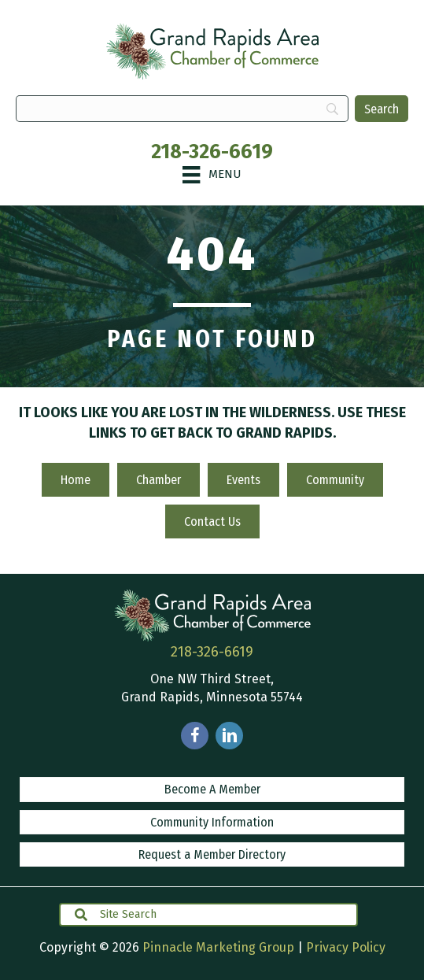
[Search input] (208, 915)
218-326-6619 (212, 152)
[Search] (382, 109)
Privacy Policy (346, 947)
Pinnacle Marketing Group (218, 947)
